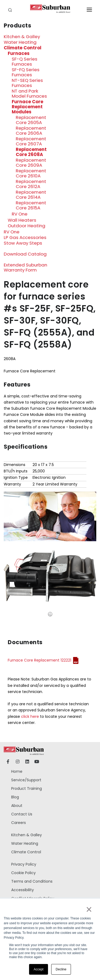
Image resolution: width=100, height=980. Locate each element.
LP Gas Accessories (25, 237)
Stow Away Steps (23, 243)
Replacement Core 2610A (31, 173)
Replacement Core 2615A (31, 205)
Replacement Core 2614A (31, 195)
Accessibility (23, 890)
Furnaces (19, 53)
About (17, 806)
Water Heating (20, 42)
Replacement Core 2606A (31, 131)
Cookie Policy (23, 873)
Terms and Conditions (32, 881)
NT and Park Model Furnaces (29, 93)
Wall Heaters (22, 220)
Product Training (27, 788)
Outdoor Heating (27, 226)
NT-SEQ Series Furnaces (27, 83)
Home (17, 771)
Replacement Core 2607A (31, 141)
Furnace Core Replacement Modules (27, 107)
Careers (19, 823)
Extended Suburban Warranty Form (25, 267)
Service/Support (26, 780)
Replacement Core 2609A (31, 163)
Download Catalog (25, 254)
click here (30, 716)
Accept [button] (39, 969)
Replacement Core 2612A (31, 184)
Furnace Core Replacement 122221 (39, 660)
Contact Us (22, 814)
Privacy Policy (24, 864)
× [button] (89, 909)
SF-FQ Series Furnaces (26, 72)
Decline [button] (61, 969)
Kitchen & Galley (22, 37)
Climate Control (23, 48)
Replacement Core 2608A (31, 152)
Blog (15, 797)
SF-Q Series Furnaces (25, 61)
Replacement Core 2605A (31, 120)
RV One (20, 214)
